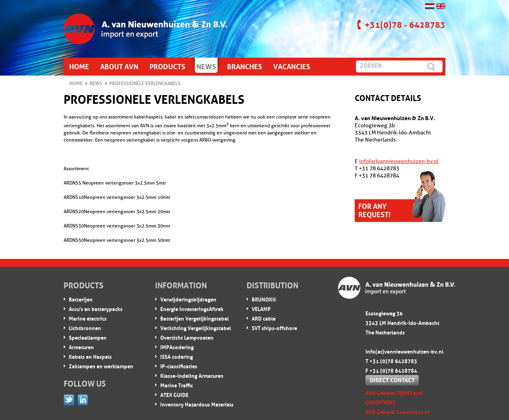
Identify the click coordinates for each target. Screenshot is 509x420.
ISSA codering (177, 356)
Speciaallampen (88, 337)
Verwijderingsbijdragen (188, 299)
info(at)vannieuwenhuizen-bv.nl (399, 161)
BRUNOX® (264, 299)
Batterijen (81, 299)
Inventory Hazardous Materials (197, 404)
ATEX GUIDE (174, 394)
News (96, 84)
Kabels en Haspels (90, 356)
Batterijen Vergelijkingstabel (194, 318)
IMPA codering (177, 347)
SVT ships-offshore (274, 328)
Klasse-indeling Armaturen (192, 375)
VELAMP (261, 308)
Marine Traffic (177, 385)
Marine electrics (88, 318)
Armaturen (81, 347)
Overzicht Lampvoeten (187, 337)
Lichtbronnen (85, 328)
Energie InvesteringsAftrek (192, 308)
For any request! (374, 209)
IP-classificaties (179, 366)
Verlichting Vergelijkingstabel (196, 328)
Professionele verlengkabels (145, 84)
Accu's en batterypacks (96, 308)
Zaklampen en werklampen (101, 366)
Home (76, 84)
